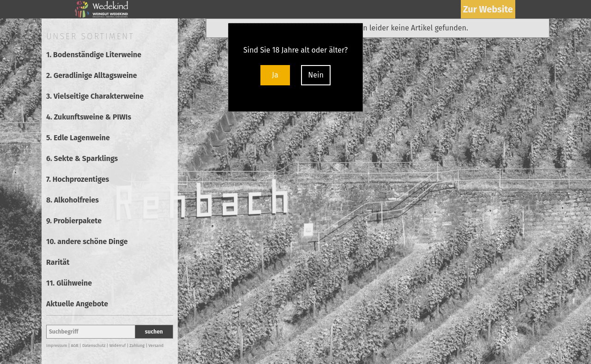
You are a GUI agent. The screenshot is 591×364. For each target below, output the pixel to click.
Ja (275, 75)
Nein (316, 75)
